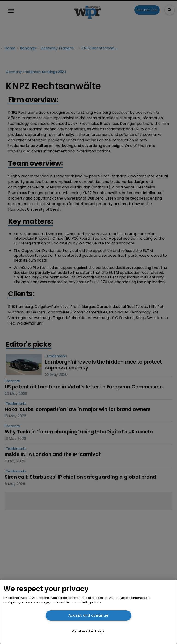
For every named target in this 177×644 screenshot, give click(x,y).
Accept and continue (89, 615)
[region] (88, 612)
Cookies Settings (88, 631)
